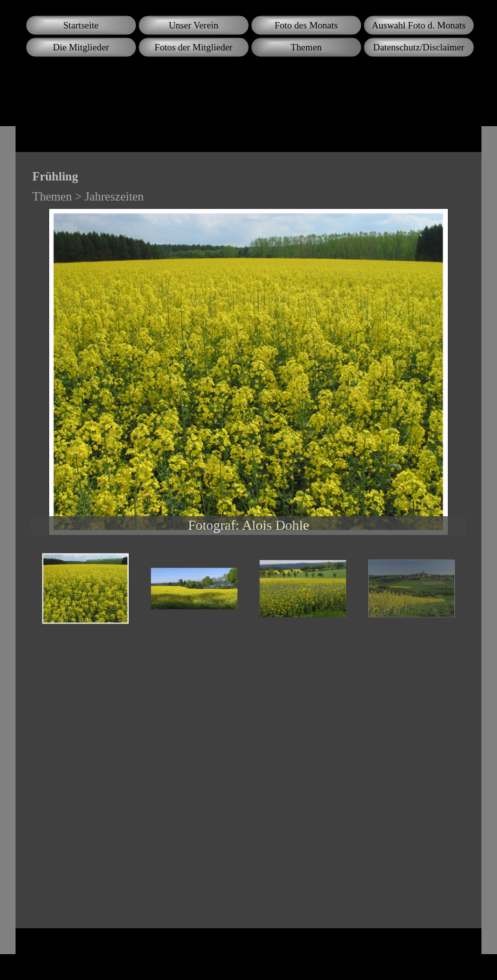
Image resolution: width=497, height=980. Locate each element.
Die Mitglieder (81, 47)
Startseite (81, 25)
